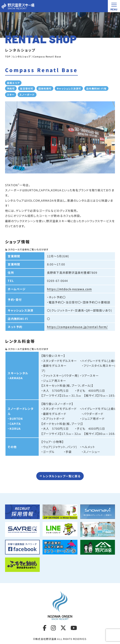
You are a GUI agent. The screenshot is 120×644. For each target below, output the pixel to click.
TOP (8, 56)
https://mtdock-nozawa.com (69, 289)
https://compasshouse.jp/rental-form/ (77, 327)
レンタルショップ (22, 56)
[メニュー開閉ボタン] (114, 6)
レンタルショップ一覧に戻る (62, 476)
